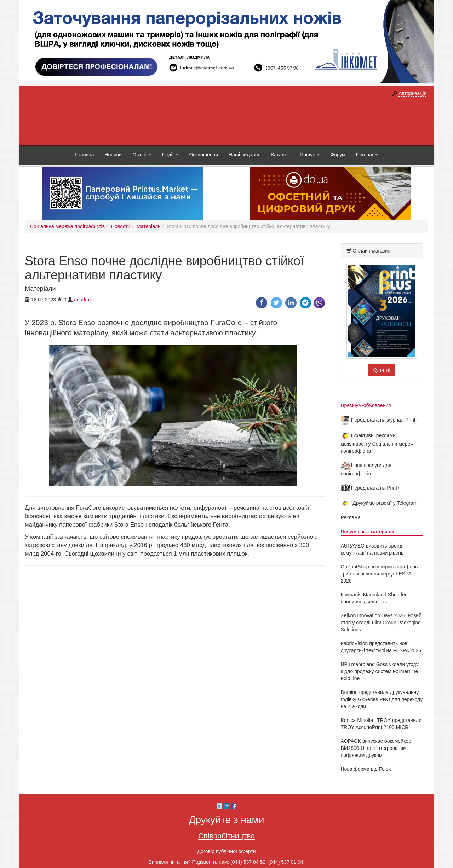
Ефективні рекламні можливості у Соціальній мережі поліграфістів (378, 443)
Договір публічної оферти (226, 851)
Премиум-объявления (366, 405)
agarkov (83, 300)
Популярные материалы (369, 532)
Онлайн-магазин (371, 251)
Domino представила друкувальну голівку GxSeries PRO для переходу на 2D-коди (382, 699)
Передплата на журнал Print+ (380, 420)
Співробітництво (226, 836)
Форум (338, 155)
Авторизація (412, 93)
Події (170, 155)
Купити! (382, 370)
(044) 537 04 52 (248, 862)
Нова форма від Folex (366, 769)
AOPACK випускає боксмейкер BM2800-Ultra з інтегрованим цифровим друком (376, 748)
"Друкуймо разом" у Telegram (379, 503)
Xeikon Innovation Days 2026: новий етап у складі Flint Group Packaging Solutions (381, 623)
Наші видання (245, 155)
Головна (84, 155)
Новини (113, 155)
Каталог (280, 155)
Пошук (310, 155)
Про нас (367, 155)
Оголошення (203, 155)
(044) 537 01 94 (286, 862)
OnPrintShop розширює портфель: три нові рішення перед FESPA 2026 (380, 574)
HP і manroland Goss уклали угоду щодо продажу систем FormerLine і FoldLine (381, 671)
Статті (142, 155)
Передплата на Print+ (371, 488)
